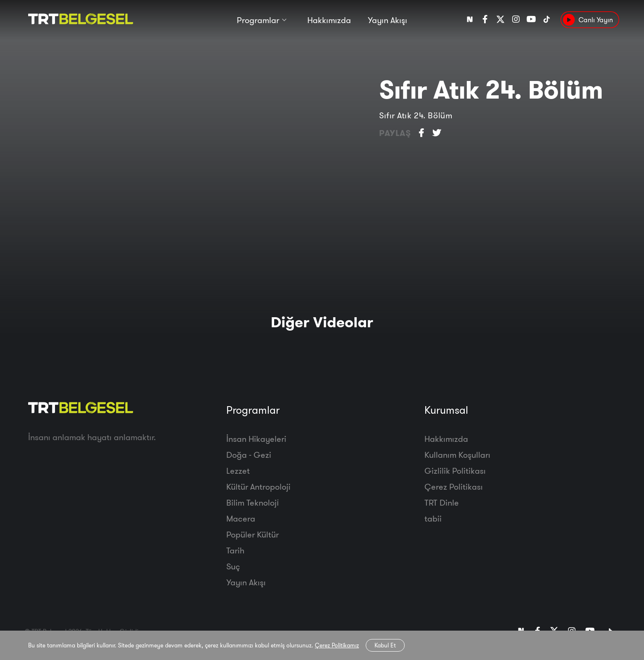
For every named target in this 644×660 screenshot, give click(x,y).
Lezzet (238, 471)
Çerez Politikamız (337, 645)
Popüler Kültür (253, 534)
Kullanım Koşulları (457, 455)
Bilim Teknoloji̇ (253, 502)
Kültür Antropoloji (258, 487)
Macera (241, 518)
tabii (433, 518)
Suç (233, 566)
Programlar (258, 20)
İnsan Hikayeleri (256, 439)
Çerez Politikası (454, 487)
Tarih (235, 550)
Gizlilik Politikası (455, 471)
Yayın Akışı (387, 20)
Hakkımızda (329, 20)
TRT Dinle (442, 502)
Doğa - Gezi (249, 455)
